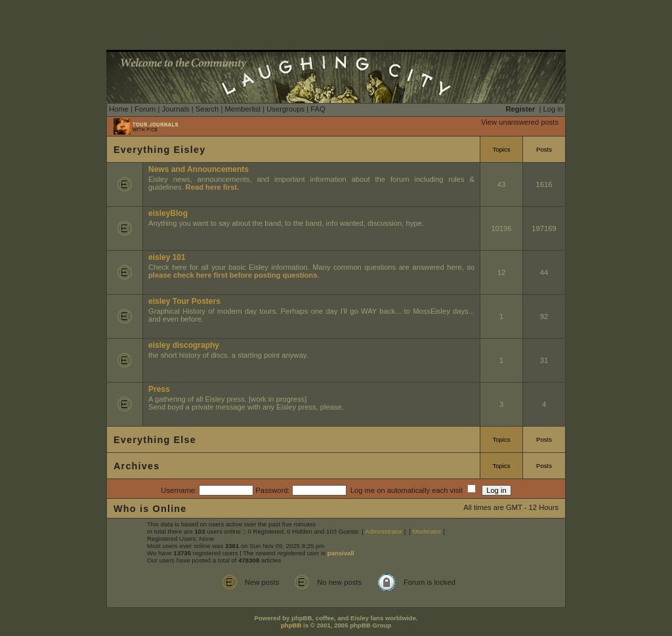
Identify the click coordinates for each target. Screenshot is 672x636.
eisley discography (184, 345)
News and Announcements (199, 169)
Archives (136, 466)
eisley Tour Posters (184, 301)
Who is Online (150, 509)
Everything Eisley (159, 150)
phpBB (291, 625)
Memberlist (242, 109)
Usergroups (285, 109)
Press (159, 389)
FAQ (318, 109)
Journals (175, 109)
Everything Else (155, 440)
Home (119, 109)
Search (207, 109)
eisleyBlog (168, 213)
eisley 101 (167, 257)
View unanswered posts (520, 122)
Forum (145, 109)
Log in (553, 109)
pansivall (341, 553)
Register (521, 109)
